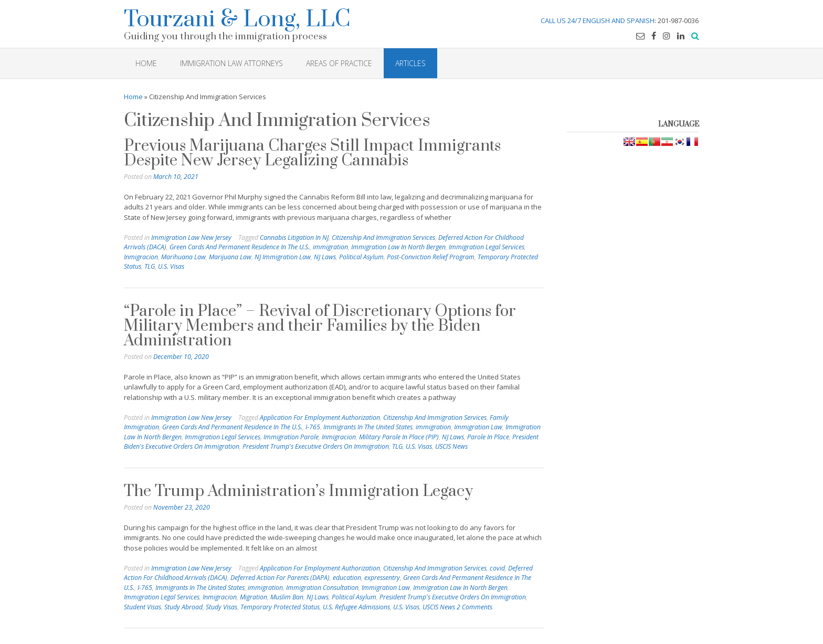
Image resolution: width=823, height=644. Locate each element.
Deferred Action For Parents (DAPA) (280, 578)
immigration (330, 247)
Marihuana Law (183, 257)
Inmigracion (141, 257)
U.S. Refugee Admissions (356, 607)
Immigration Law (478, 427)
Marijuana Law (230, 257)
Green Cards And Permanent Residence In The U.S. (240, 247)
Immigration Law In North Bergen (398, 247)
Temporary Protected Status (280, 607)
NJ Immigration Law (283, 257)
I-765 (313, 427)
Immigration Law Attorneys (231, 63)
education (347, 578)
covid (497, 568)
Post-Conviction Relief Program (431, 257)
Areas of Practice (339, 63)
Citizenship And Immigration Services (383, 237)
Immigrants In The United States (368, 427)
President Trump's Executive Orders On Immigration (316, 446)
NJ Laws (325, 257)
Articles (410, 63)
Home (133, 97)
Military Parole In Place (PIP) (399, 437)
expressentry (382, 578)
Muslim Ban (287, 597)
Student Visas (143, 607)
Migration (254, 597)
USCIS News (451, 446)
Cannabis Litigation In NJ (294, 237)
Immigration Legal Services (487, 247)
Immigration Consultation (322, 588)
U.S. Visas (171, 266)
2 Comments (474, 607)
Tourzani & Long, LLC (237, 18)
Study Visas (221, 607)
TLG (150, 266)
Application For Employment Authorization (320, 418)
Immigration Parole (291, 437)
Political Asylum (361, 257)
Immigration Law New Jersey (191, 237)
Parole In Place (488, 437)
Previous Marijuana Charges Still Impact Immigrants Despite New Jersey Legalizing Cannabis (312, 153)
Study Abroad (183, 607)
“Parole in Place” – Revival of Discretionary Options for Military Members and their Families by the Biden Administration (320, 326)
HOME (146, 63)
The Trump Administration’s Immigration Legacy (298, 491)
